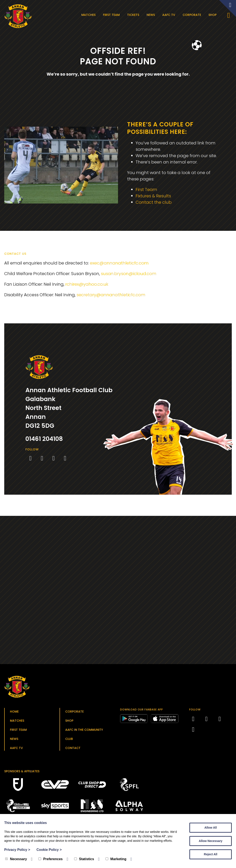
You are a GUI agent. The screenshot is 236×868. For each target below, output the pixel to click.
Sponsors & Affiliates (22, 771)
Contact (73, 748)
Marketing (116, 859)
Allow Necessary (210, 841)
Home (14, 712)
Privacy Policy (17, 850)
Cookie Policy (49, 850)
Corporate (192, 15)
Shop (212, 15)
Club (69, 739)
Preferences (51, 859)
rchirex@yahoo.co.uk (87, 284)
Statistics (84, 859)
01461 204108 (44, 439)
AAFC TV (169, 15)
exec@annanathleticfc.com (119, 263)
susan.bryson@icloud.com (129, 274)
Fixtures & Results (153, 196)
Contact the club (154, 202)
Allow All (211, 828)
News (151, 15)
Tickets (133, 15)
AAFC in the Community (84, 730)
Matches (88, 15)
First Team (111, 15)
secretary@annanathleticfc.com (111, 295)
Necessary (16, 859)
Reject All (210, 854)
